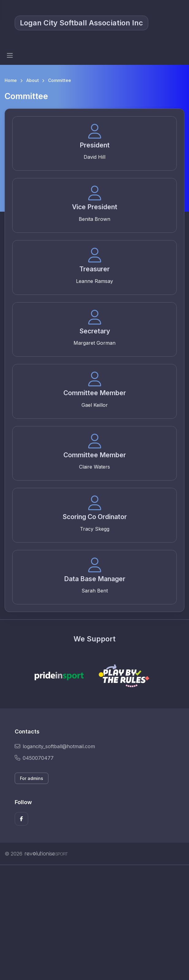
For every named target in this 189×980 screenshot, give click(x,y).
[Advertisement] (95, 922)
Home (11, 80)
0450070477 (34, 758)
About (33, 80)
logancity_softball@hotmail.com (55, 746)
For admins (32, 778)
